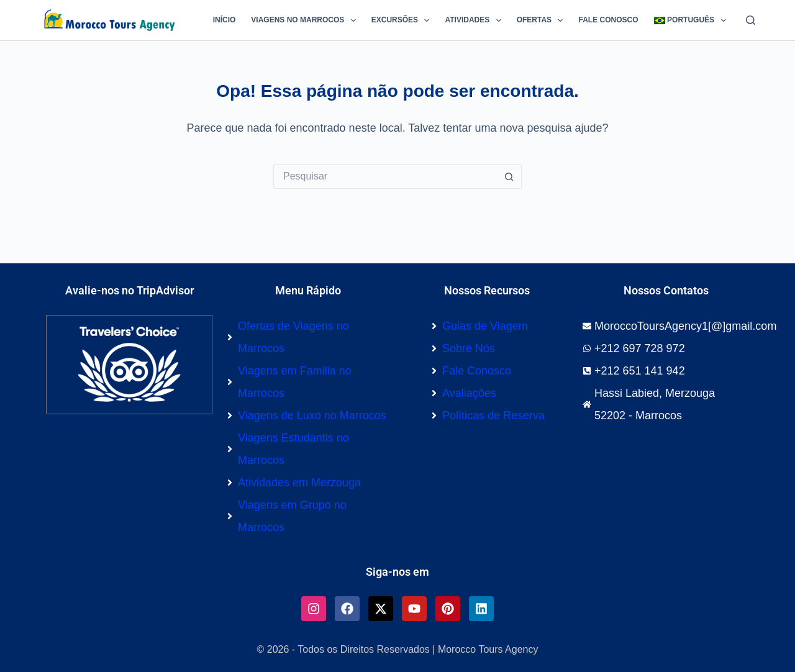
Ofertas (543, 20)
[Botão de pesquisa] (509, 176)
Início (225, 20)
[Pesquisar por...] (385, 176)
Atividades (475, 20)
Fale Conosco (608, 20)
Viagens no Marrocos (306, 20)
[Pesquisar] (751, 20)
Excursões (403, 20)
